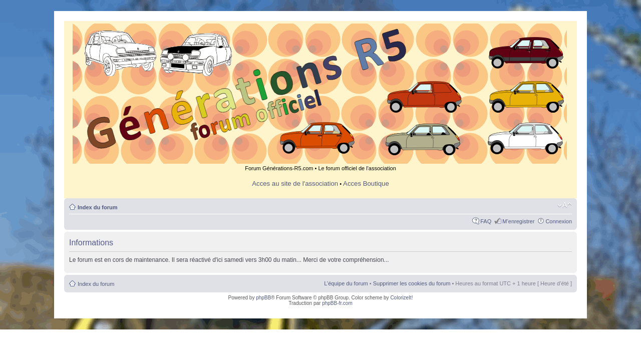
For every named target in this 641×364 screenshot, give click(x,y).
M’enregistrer (518, 221)
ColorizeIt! (401, 298)
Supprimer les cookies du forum (412, 283)
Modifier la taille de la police (565, 205)
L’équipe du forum (346, 283)
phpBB (263, 298)
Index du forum (97, 207)
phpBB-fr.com (337, 303)
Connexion (559, 221)
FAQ (486, 221)
